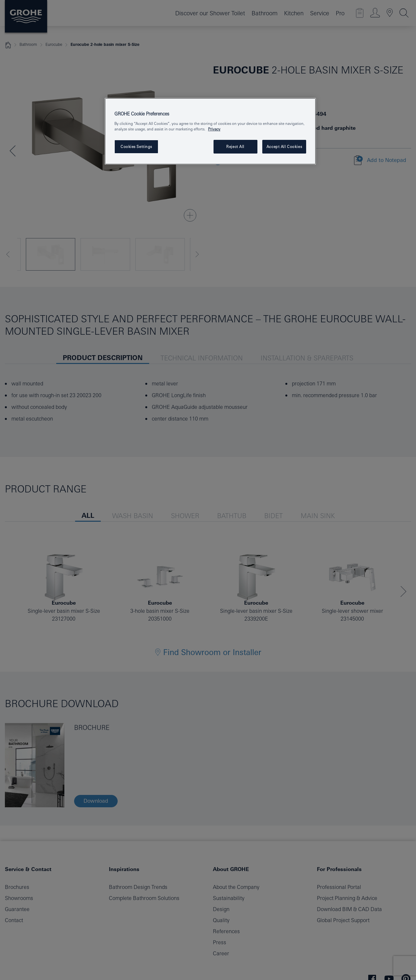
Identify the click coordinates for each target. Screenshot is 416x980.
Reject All (235, 147)
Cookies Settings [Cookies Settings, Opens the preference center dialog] (136, 147)
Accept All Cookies (284, 147)
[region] (210, 131)
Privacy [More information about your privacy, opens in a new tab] (214, 129)
